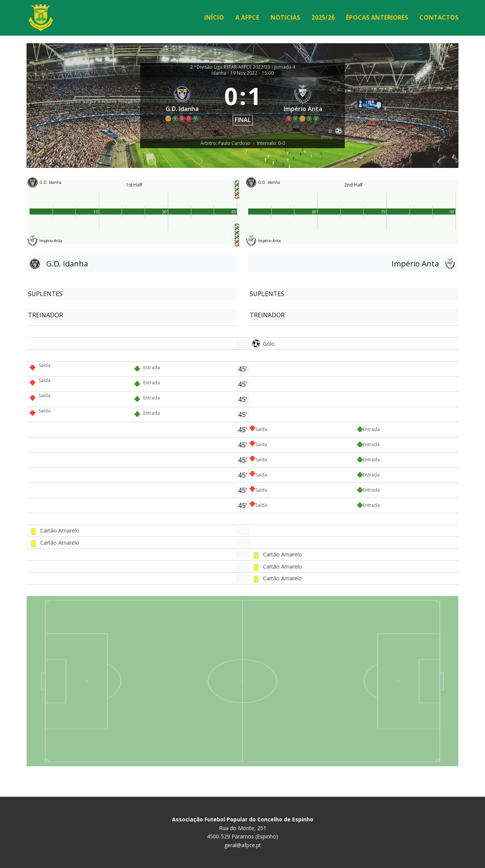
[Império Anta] (303, 103)
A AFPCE (247, 17)
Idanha (219, 73)
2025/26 (323, 17)
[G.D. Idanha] (182, 103)
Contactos (439, 17)
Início (214, 17)
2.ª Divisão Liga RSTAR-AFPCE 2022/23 (230, 67)
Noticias (285, 17)
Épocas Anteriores (377, 17)
